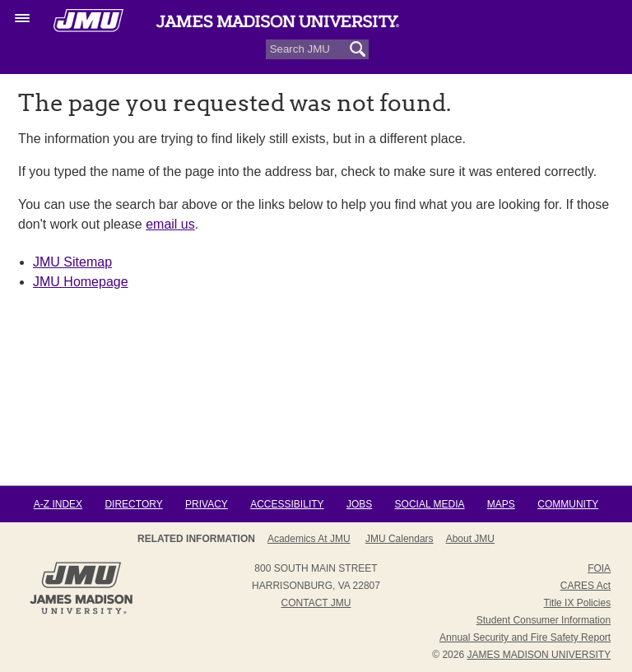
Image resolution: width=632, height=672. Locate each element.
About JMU (470, 539)
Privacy (207, 504)
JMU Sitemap (72, 262)
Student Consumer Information (544, 620)
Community (568, 504)
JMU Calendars (400, 539)
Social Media (430, 504)
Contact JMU (316, 603)
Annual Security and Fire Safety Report (525, 637)
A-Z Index (58, 504)
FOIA (599, 568)
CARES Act (586, 586)
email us (170, 224)
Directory (133, 504)
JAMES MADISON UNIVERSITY (539, 655)
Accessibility (287, 504)
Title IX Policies (578, 603)
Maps (501, 504)
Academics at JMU (309, 539)
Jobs (359, 504)
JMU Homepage (81, 282)
